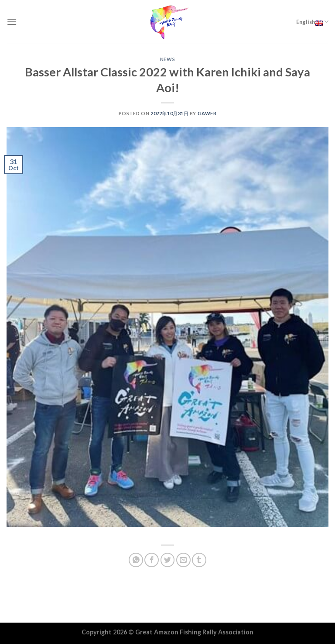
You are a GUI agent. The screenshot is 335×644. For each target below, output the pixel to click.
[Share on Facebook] (152, 560)
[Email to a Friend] (183, 560)
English (312, 22)
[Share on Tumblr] (199, 560)
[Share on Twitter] (168, 560)
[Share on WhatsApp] (136, 560)
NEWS (167, 59)
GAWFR (207, 113)
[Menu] (12, 22)
